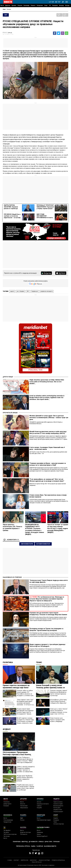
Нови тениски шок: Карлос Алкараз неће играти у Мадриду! (57, 720)
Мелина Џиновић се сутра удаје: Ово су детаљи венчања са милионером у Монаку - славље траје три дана (49, 418)
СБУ (28, 291)
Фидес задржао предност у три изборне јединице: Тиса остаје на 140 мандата (48, 645)
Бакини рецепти (58, 806)
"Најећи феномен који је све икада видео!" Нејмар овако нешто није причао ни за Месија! (25, 787)
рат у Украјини (21, 291)
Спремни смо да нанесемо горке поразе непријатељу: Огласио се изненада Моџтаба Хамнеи (48, 614)
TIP (50, 5)
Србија (41, 842)
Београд (61, 5)
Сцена (33, 846)
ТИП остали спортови (10, 834)
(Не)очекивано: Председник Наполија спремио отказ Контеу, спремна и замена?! (17, 754)
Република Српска (23, 846)
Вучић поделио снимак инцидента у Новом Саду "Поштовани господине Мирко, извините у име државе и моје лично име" (26, 721)
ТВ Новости (24, 834)
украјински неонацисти (47, 291)
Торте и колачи (58, 802)
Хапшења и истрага (43, 804)
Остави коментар (43, 544)
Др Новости (33, 842)
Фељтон (23, 804)
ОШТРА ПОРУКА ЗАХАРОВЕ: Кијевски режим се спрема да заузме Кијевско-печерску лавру (11, 209)
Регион (9, 9)
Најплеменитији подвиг (44, 820)
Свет (4, 9)
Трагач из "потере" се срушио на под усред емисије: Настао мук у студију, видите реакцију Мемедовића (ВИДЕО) (58, 528)
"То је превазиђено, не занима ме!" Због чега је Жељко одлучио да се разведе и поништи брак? (47, 480)
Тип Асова (7, 836)
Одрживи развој (43, 827)
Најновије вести (50, 846)
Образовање (24, 808)
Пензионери (24, 806)
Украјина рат (35, 291)
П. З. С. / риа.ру (7, 33)
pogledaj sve (36, 370)
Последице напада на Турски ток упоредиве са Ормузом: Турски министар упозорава (46, 629)
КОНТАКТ (16, 860)
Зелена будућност (42, 836)
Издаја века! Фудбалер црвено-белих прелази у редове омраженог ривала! (25, 778)
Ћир (53, 2)
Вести (2, 5)
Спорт (46, 5)
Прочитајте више (10, 413)
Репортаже (40, 5)
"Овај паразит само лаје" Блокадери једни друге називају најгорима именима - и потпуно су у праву (25, 702)
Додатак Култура (25, 832)
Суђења (39, 806)
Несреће (39, 808)
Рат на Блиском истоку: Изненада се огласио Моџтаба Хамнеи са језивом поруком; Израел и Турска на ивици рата (47, 599)
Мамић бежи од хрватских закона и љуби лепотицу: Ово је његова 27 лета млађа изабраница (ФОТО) (48, 432)
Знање (39, 834)
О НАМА (10, 860)
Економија (26, 5)
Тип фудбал (7, 830)
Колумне (6, 806)
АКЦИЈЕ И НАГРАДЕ (44, 860)
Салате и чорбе (58, 804)
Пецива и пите (58, 810)
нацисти (12, 291)
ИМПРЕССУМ (24, 860)
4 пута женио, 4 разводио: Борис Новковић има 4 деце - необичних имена (47, 448)
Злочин (39, 802)
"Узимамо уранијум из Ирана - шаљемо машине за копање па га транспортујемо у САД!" (48, 464)
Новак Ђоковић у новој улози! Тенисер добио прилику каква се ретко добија (50, 688)
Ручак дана (57, 808)
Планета (33, 5)
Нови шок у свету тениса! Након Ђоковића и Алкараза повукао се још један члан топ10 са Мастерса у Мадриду (59, 711)
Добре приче (7, 804)
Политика (8, 662)
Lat (50, 2)
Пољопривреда (8, 820)
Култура (67, 5)
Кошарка (56, 820)
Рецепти (20, 5)
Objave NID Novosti (37, 862)
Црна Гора (48, 842)
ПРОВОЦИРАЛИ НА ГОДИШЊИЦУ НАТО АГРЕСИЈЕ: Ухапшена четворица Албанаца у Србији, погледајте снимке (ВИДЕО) (35, 529)
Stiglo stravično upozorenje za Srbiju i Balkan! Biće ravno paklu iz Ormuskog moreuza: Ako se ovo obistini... (47, 382)
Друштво (8, 5)
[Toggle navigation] (67, 2)
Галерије (40, 846)
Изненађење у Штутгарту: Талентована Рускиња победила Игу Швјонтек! (59, 701)
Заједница (40, 832)
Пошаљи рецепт (58, 812)
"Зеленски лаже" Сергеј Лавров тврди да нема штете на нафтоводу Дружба (49, 581)
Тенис (39, 662)
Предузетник (7, 822)
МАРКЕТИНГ (33, 860)
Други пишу (8, 377)
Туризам (56, 842)
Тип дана (6, 832)
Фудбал (7, 729)
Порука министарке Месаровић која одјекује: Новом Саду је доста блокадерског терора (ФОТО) (25, 711)
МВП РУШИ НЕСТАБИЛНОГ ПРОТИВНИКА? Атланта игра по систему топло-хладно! (45, 218)
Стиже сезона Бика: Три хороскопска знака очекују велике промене (48, 496)
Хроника (14, 5)
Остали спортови (59, 824)
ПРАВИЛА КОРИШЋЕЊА (58, 860)
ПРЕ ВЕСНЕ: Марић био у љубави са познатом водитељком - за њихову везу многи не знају (12, 217)
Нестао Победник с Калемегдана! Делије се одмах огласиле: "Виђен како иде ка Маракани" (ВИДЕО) (25, 760)
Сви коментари (27, 544)
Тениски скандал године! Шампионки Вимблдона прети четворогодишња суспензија (59, 693)
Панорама (55, 5)
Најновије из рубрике (12, 577)
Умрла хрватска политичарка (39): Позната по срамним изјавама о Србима (12, 528)
